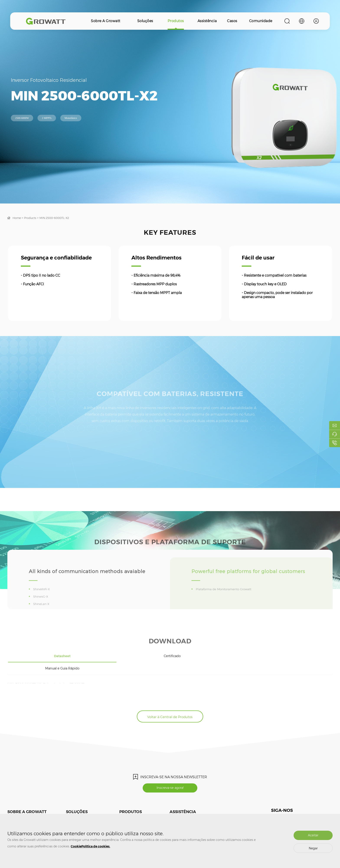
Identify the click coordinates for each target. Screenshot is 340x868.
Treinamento (178, 806)
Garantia (175, 813)
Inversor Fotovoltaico (132, 806)
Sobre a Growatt (106, 21)
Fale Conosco (16, 813)
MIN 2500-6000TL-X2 (58, 218)
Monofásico (71, 118)
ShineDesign (219, 813)
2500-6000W (22, 118)
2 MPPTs (47, 118)
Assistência (207, 21)
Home (17, 218)
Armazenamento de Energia (84, 813)
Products (32, 218)
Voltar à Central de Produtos (170, 698)
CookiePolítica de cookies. (90, 846)
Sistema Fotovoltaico (79, 806)
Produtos (176, 21)
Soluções (145, 21)
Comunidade (261, 21)
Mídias (11, 806)
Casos (232, 21)
